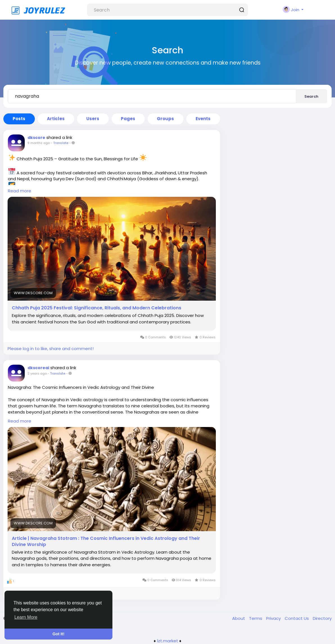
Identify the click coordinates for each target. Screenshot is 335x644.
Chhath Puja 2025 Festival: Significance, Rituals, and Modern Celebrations (97, 308)
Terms (256, 618)
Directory (322, 618)
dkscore (36, 138)
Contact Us (297, 618)
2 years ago (37, 373)
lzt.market (168, 641)
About (239, 618)
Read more (20, 191)
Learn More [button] (26, 617)
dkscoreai (38, 368)
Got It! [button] (58, 634)
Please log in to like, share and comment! (51, 349)
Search (311, 96)
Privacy (274, 618)
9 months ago (39, 143)
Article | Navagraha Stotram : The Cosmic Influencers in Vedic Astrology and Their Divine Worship (106, 542)
